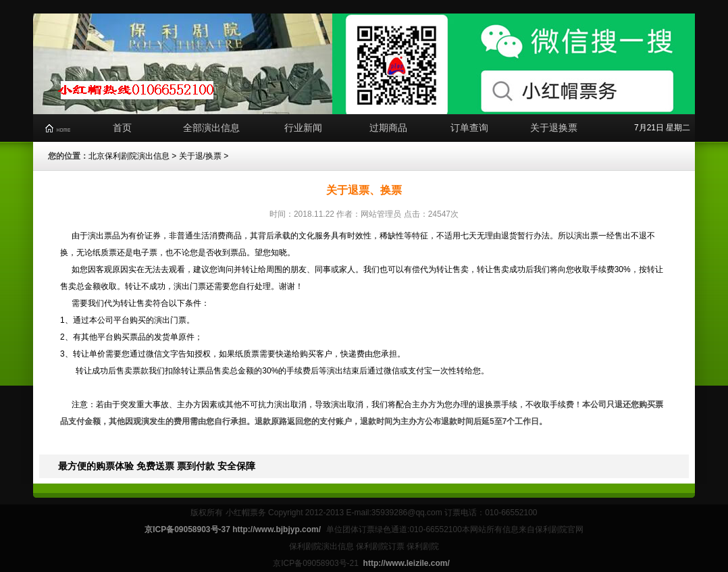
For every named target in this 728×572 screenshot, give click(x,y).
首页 (122, 128)
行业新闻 (303, 128)
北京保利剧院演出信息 (129, 156)
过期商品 (388, 128)
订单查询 (469, 128)
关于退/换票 (200, 156)
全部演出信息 (211, 128)
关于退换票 (554, 128)
